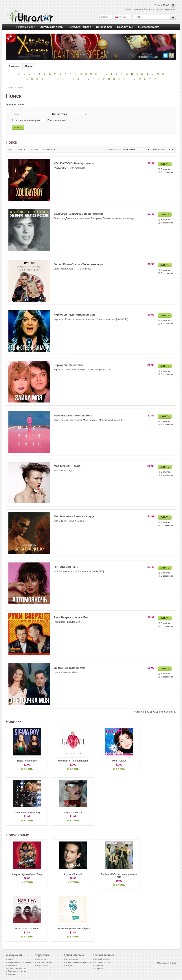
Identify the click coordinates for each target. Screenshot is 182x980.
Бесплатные (125, 27)
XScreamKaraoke (149, 27)
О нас (11, 959)
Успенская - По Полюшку (26, 813)
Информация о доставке (20, 963)
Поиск (20, 88)
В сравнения (167, 172)
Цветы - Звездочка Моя (70, 668)
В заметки (166, 169)
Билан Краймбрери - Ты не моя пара (79, 264)
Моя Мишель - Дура (67, 466)
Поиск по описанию (57, 120)
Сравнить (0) (49, 149)
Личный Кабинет (103, 959)
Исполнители (72, 959)
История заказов (103, 963)
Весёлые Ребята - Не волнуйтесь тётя (113, 876)
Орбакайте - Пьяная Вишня (69, 761)
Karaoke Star (104, 27)
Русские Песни (26, 27)
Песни (29, 66)
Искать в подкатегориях (28, 120)
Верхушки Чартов (80, 27)
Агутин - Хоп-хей (69, 875)
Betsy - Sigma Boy (26, 761)
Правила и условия (17, 971)
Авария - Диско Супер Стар (26, 875)
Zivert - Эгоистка (69, 813)
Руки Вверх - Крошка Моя (71, 617)
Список (22, 149)
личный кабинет (142, 9)
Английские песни (52, 27)
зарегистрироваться (165, 9)
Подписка (100, 969)
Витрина (34, 149)
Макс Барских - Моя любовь (73, 415)
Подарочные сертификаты (79, 963)
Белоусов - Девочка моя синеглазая (78, 214)
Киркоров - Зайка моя (69, 365)
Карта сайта (43, 966)
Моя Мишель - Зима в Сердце (74, 516)
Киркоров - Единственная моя (74, 315)
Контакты (42, 959)
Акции (69, 966)
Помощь (12, 974)
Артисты (14, 66)
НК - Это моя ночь (66, 567)
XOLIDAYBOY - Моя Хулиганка (74, 163)
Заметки (99, 966)
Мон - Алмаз (113, 761)
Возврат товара (44, 963)
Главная (10, 88)
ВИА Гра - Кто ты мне (26, 929)
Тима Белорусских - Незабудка (69, 929)
